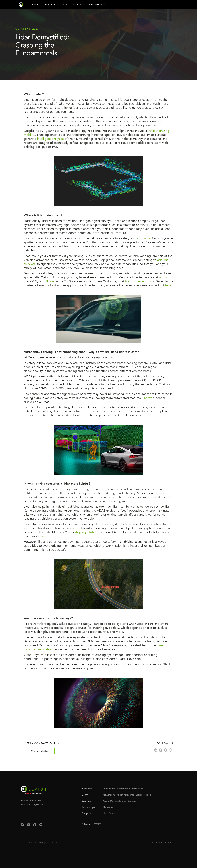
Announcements (125, 795)
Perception (137, 789)
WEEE (98, 824)
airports (164, 278)
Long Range (109, 789)
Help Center (109, 813)
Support (87, 813)
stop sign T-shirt (86, 532)
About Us (108, 801)
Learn (85, 795)
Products (87, 789)
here (168, 286)
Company (87, 801)
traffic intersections (138, 282)
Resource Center (97, 5)
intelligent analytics (50, 139)
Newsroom (109, 795)
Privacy (86, 824)
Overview (108, 807)
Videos (147, 795)
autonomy (143, 239)
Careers (132, 801)
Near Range (124, 789)
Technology (88, 807)
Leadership (120, 801)
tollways (49, 282)
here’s (149, 398)
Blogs (139, 795)
